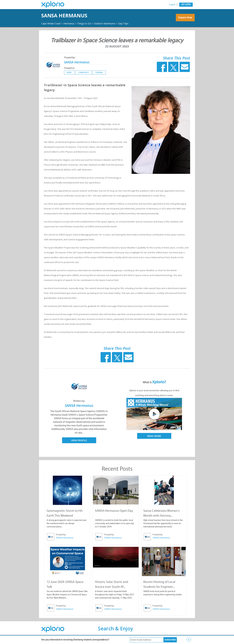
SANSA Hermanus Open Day (114, 513)
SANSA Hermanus (72, 16)
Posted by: (70, 60)
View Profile (79, 443)
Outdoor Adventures (113, 23)
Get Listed (186, 4)
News (69, 75)
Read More (154, 439)
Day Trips (47, 26)
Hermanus (73, 23)
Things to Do (90, 23)
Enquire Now (184, 20)
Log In (172, 4)
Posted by (61, 537)
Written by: (79, 404)
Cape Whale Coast (52, 23)
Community (84, 75)
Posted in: (69, 71)
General (99, 75)
